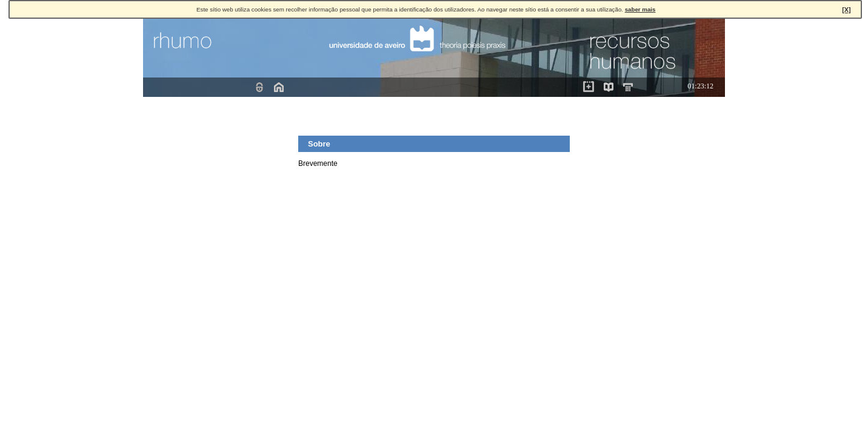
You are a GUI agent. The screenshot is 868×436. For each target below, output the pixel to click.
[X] (846, 10)
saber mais (640, 9)
